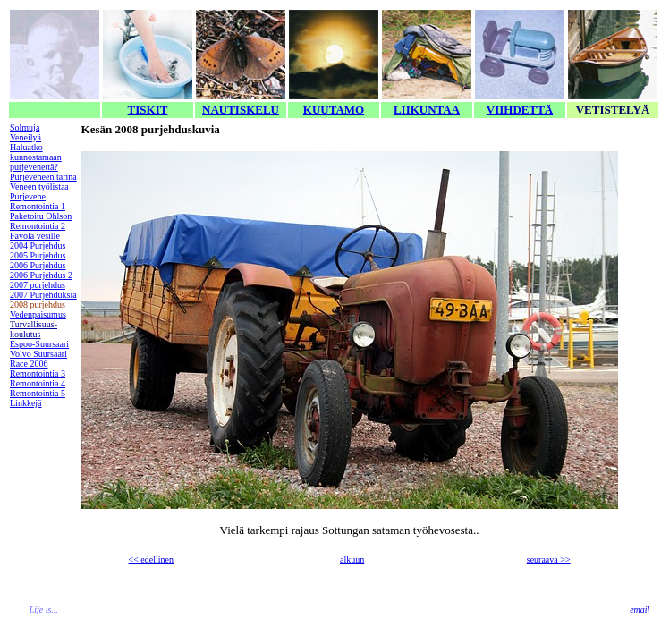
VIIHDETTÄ (520, 110)
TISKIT (148, 110)
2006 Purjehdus (38, 265)
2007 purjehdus (38, 285)
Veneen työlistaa (39, 186)
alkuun (352, 559)
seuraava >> (549, 559)
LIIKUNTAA (427, 110)
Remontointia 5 (38, 393)
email (640, 610)
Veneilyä (25, 137)
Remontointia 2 (38, 226)
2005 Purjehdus (38, 255)
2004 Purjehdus (38, 246)
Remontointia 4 (38, 383)
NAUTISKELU (241, 110)
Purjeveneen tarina (43, 177)
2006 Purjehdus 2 (41, 275)
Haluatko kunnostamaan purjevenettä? (36, 157)
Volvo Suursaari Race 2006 (38, 359)
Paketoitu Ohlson (41, 216)
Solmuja (25, 127)
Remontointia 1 (38, 206)
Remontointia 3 (38, 373)
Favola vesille (35, 236)
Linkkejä (26, 403)
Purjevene (28, 196)
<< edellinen (151, 559)
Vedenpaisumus (38, 314)
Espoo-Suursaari (39, 344)
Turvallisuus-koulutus (34, 329)
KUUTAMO (334, 110)
